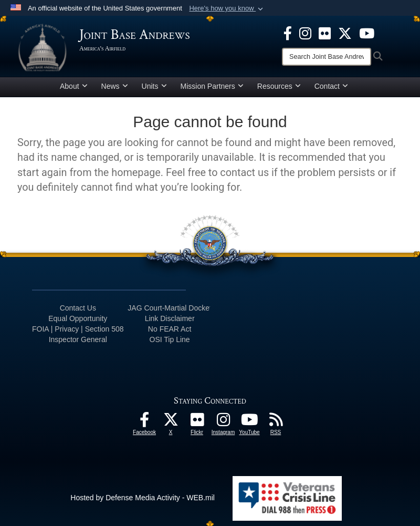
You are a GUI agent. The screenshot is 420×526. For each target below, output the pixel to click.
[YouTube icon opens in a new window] (367, 33)
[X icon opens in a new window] (345, 33)
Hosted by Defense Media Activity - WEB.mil (143, 498)
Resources (279, 86)
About (74, 86)
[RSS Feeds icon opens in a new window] (276, 422)
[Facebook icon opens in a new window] (288, 33)
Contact (331, 86)
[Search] (327, 57)
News (115, 86)
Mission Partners (212, 86)
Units (154, 86)
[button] (227, 8)
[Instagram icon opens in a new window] (305, 33)
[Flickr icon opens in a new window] (325, 33)
